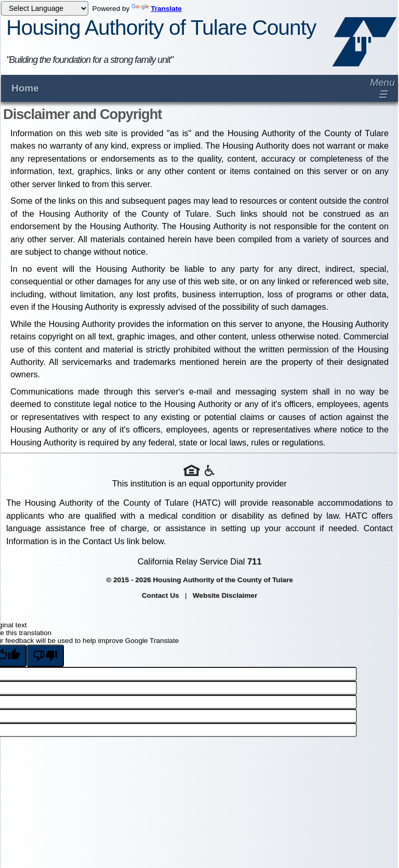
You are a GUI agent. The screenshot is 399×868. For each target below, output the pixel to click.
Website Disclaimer (225, 595)
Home (25, 88)
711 (254, 561)
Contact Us (161, 595)
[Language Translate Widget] (45, 8)
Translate (157, 9)
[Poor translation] (45, 656)
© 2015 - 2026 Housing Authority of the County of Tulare (199, 580)
